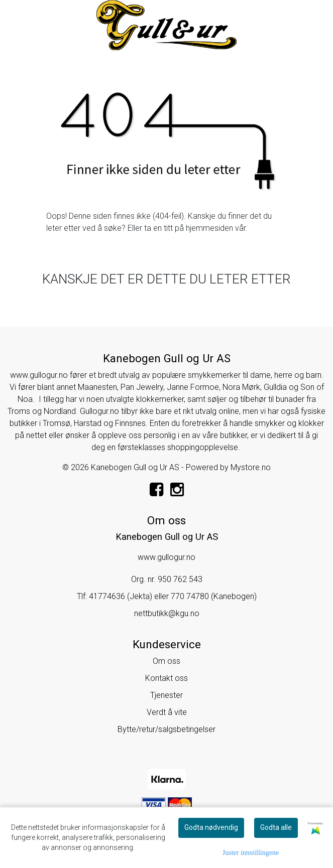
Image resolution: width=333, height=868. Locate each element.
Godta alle (276, 827)
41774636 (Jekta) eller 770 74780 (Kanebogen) (173, 596)
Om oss (166, 661)
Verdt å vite (167, 712)
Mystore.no (251, 467)
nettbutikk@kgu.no (167, 613)
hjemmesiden (209, 228)
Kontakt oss (166, 678)
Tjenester (166, 695)
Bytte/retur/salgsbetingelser (166, 729)
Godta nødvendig (211, 827)
